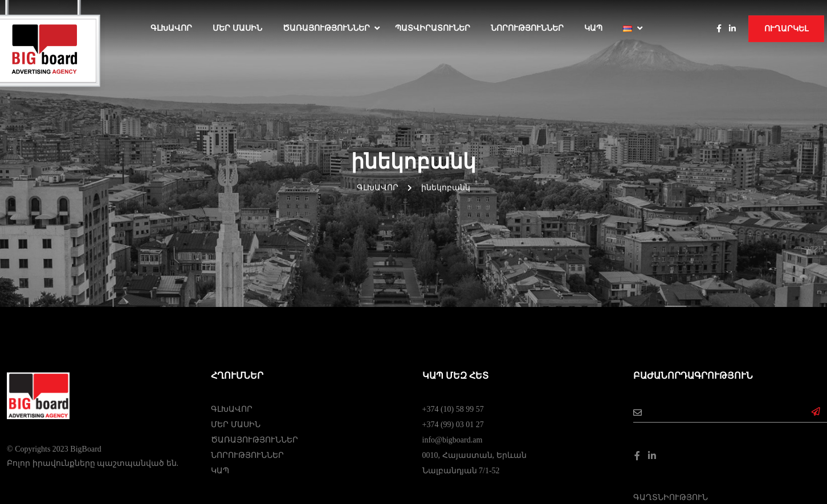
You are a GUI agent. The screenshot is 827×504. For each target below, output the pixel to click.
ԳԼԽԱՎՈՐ (232, 295)
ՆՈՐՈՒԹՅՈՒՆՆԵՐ (527, 28)
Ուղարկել (786, 29)
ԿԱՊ (593, 28)
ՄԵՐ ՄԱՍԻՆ (237, 28)
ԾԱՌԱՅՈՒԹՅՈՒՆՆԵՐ (326, 28)
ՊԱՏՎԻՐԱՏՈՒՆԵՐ (433, 28)
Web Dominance (413, 471)
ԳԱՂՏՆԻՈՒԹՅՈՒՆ (671, 384)
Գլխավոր (171, 28)
